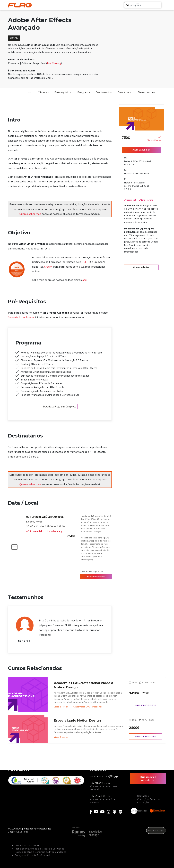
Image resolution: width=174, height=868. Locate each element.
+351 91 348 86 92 (100, 783)
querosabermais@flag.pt (104, 776)
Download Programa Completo (60, 407)
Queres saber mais (30, 214)
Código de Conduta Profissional (32, 855)
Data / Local (125, 92)
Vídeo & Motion (61, 707)
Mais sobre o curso (146, 705)
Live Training (54, 63)
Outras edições (141, 267)
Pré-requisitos (63, 92)
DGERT (86, 262)
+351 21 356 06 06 (100, 796)
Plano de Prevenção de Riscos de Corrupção (40, 849)
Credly (48, 267)
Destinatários (104, 92)
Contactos (143, 796)
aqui (85, 280)
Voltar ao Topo (156, 830)
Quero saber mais (141, 150)
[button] (157, 5)
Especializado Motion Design (77, 721)
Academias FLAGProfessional (87, 707)
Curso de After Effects (21, 317)
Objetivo (43, 92)
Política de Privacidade (28, 846)
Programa (84, 92)
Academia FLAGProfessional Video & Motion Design (84, 685)
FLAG (19, 829)
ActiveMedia (22, 832)
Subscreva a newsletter (148, 779)
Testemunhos (147, 92)
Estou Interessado (96, 577)
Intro (29, 92)
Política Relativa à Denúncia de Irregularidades (40, 852)
